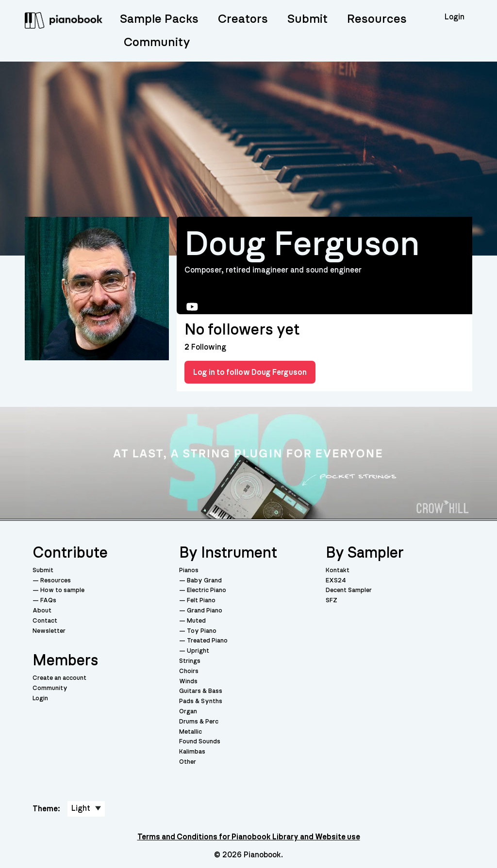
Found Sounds (200, 742)
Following (205, 347)
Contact (45, 621)
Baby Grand (204, 581)
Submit (307, 19)
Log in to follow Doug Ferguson (250, 372)
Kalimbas (192, 752)
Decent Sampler (349, 590)
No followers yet (242, 330)
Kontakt (338, 571)
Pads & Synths (201, 701)
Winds (188, 682)
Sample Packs (159, 19)
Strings (190, 661)
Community (157, 42)
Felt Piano (201, 601)
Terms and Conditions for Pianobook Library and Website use (249, 837)
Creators (243, 19)
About (42, 611)
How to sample (62, 590)
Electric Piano (207, 590)
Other (188, 762)
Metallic (191, 732)
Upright (198, 651)
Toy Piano (202, 631)
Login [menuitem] (455, 17)
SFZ (331, 601)
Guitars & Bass (201, 691)
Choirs (189, 671)
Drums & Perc (199, 722)
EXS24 (336, 581)
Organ (188, 712)
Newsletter (49, 631)
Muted (196, 621)
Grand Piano (205, 611)
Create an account (59, 678)
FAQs (48, 601)
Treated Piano (207, 641)
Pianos (189, 571)
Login (40, 699)
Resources (377, 19)
